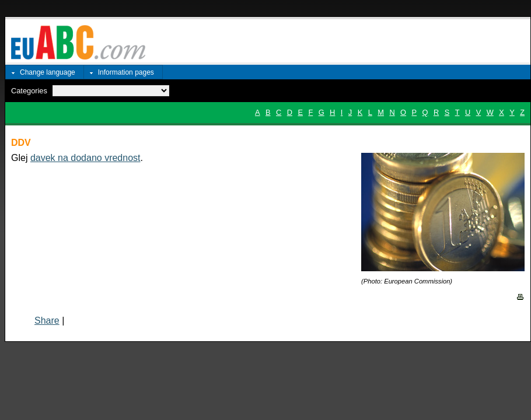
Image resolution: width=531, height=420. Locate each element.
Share (47, 321)
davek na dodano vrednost (85, 158)
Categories (29, 91)
